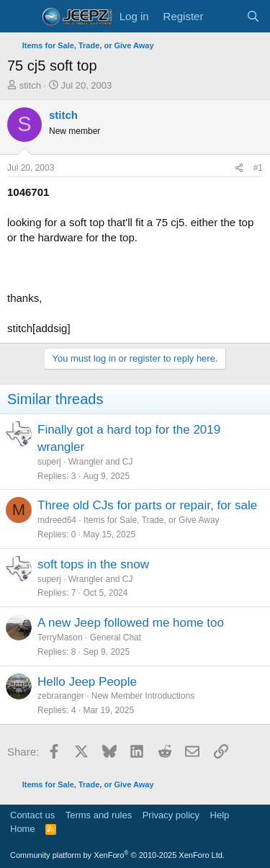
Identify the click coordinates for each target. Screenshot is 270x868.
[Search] (253, 16)
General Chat (116, 637)
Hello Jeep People (87, 682)
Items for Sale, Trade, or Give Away (152, 520)
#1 (258, 168)
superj (49, 462)
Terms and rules (99, 815)
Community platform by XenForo (117, 855)
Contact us (32, 815)
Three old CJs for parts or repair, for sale (147, 505)
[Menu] (20, 17)
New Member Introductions (143, 696)
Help (220, 815)
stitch (30, 85)
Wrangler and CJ (101, 462)
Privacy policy (171, 815)
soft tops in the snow (93, 564)
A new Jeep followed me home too (131, 623)
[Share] (239, 168)
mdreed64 (57, 520)
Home (23, 829)
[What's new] (224, 16)
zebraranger (61, 696)
